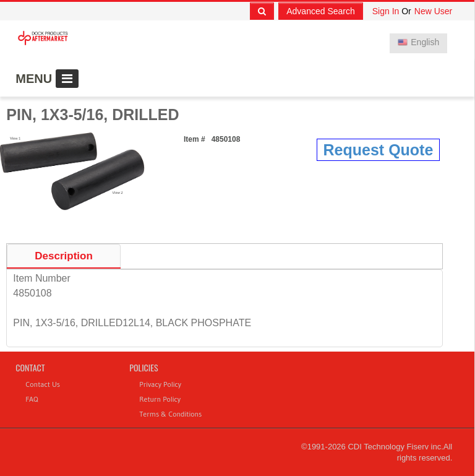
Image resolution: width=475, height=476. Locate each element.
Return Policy (160, 399)
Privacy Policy (160, 384)
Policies (143, 367)
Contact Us (43, 384)
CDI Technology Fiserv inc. (395, 447)
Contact (30, 367)
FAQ (32, 399)
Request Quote (379, 150)
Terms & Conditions (170, 414)
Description (64, 256)
